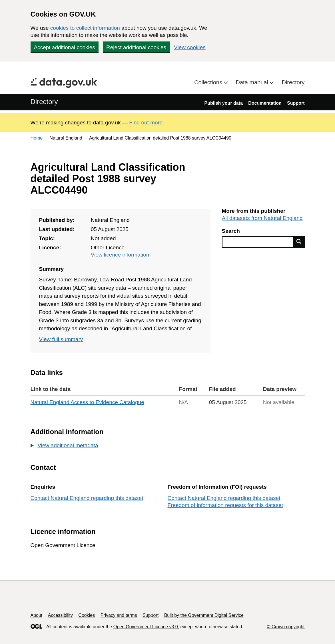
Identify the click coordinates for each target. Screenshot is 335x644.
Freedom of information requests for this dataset (225, 505)
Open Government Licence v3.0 (146, 627)
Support (296, 103)
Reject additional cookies (136, 47)
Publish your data (224, 103)
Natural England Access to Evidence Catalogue (87, 402)
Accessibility (60, 615)
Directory (293, 82)
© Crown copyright (286, 627)
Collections (209, 82)
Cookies (87, 615)
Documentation (265, 103)
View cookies (190, 47)
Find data (299, 241)
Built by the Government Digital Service (204, 615)
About (37, 615)
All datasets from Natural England (262, 218)
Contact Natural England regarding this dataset (87, 498)
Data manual (253, 82)
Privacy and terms (119, 615)
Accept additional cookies (65, 47)
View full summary (61, 339)
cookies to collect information (85, 28)
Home (37, 138)
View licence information (120, 255)
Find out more (146, 123)
